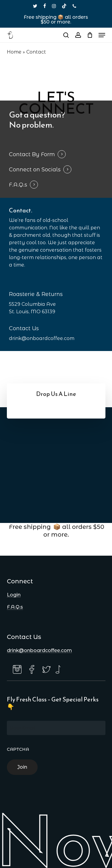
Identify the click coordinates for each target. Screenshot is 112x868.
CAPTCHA (18, 749)
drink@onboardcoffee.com (42, 338)
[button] (102, 35)
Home (14, 52)
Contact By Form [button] (32, 154)
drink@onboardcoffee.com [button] (39, 651)
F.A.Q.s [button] (18, 185)
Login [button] (14, 595)
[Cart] (90, 35)
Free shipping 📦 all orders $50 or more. (56, 19)
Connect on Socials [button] (35, 170)
